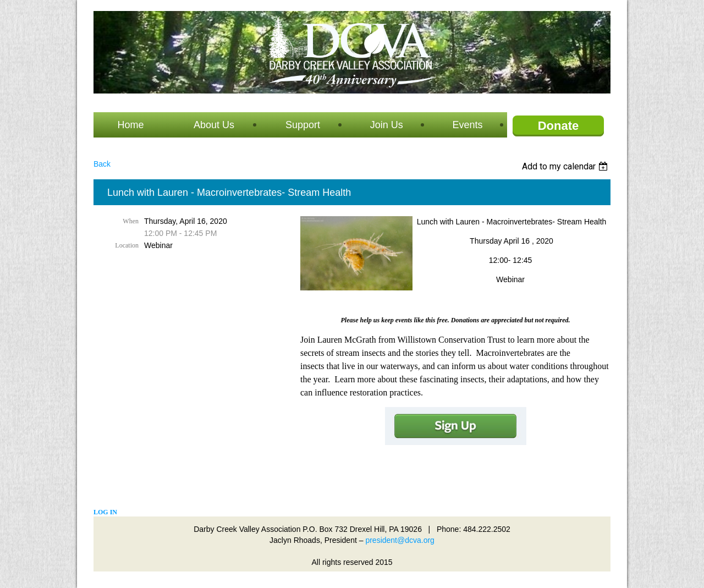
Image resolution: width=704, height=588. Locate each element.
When (131, 221)
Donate (559, 126)
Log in (105, 512)
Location (127, 245)
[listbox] (566, 166)
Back (102, 164)
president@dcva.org (400, 540)
